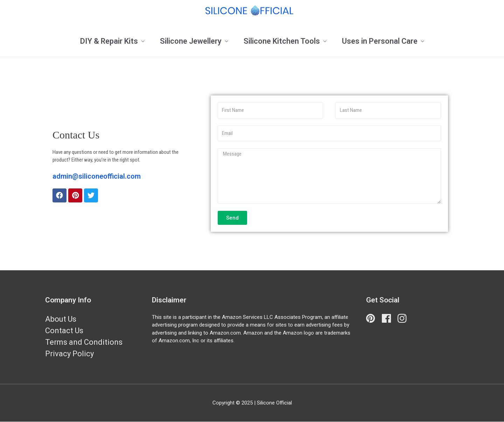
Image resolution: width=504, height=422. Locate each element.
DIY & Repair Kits (109, 41)
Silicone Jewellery (191, 41)
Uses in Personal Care (380, 41)
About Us (61, 319)
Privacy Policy (69, 354)
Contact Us (64, 331)
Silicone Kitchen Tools (282, 41)
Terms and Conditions (84, 342)
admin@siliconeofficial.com (97, 176)
